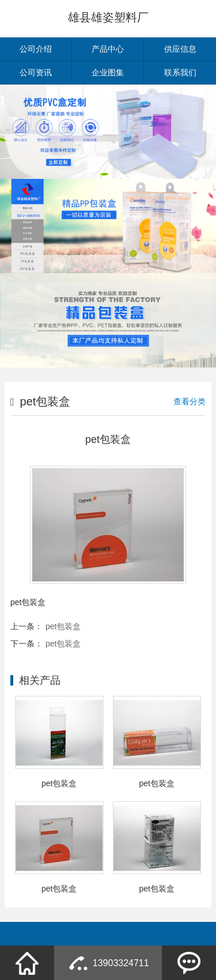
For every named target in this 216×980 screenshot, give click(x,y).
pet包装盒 (63, 626)
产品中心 (108, 49)
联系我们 (180, 72)
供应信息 (180, 49)
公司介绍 (36, 49)
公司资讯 (36, 72)
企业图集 (108, 72)
